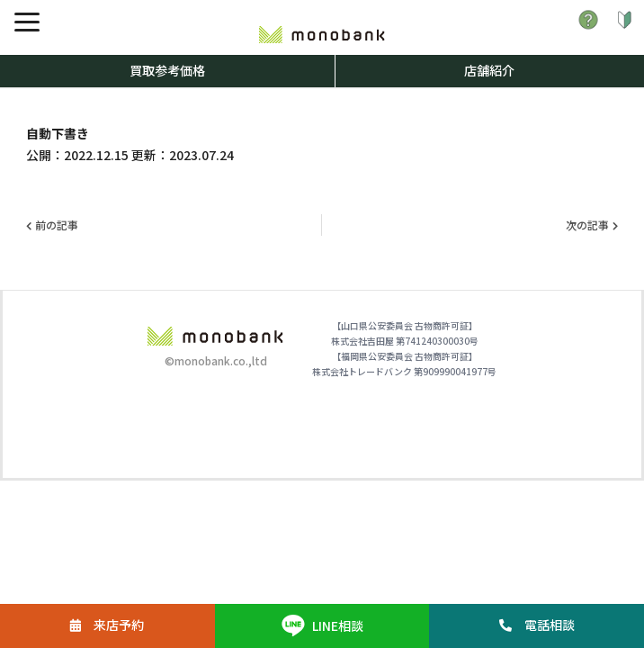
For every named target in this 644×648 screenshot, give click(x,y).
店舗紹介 (489, 70)
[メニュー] (27, 22)
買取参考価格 (167, 70)
